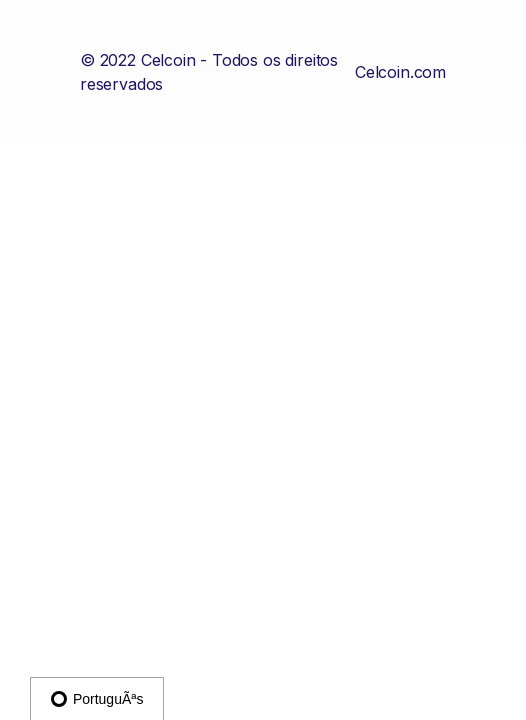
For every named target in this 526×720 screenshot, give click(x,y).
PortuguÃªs (97, 699)
